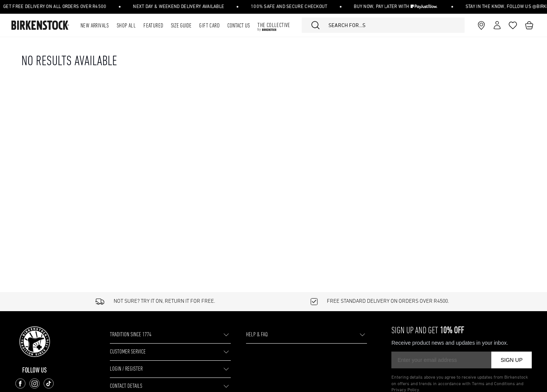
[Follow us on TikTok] (51, 383)
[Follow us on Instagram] (37, 383)
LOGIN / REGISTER (138, 369)
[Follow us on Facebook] (23, 383)
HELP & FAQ (264, 335)
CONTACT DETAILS (138, 386)
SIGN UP (512, 360)
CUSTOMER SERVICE (142, 352)
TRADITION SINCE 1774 (144, 335)
